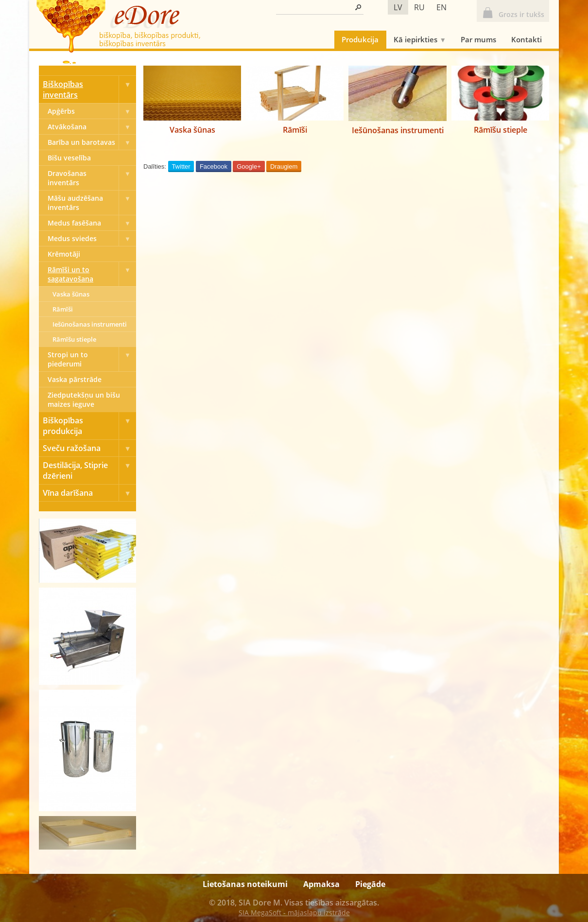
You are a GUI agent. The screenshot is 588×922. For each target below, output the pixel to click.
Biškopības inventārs (89, 89)
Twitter (181, 166)
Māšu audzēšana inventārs (92, 203)
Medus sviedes (92, 238)
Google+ (249, 166)
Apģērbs (92, 111)
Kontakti (527, 39)
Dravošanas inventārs (92, 178)
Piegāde (370, 884)
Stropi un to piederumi (92, 359)
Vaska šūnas (71, 294)
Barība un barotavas (92, 142)
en (441, 7)
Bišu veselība (69, 158)
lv (398, 7)
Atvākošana (92, 127)
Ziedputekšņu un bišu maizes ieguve (84, 400)
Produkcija (360, 39)
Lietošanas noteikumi (245, 884)
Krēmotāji (64, 254)
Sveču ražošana (89, 448)
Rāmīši (63, 309)
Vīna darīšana (89, 493)
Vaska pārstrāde (75, 379)
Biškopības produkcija (89, 426)
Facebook (214, 166)
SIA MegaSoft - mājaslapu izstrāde (294, 913)
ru (419, 7)
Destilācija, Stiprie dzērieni (89, 470)
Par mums (478, 39)
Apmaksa (321, 884)
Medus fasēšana (92, 223)
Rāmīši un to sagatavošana (92, 274)
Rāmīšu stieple (74, 339)
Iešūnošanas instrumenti (90, 324)
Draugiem (284, 166)
